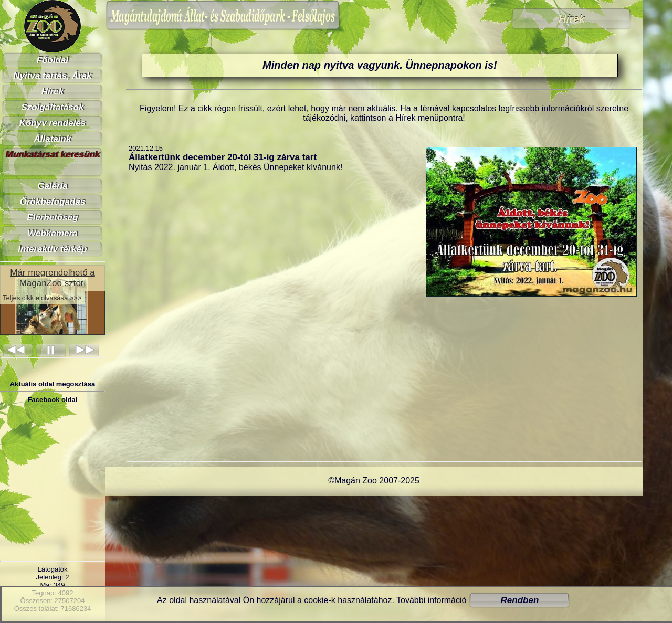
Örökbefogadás (53, 202)
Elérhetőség (52, 218)
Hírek (53, 92)
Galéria (52, 186)
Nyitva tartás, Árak (52, 76)
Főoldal (52, 60)
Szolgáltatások (52, 107)
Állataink (53, 139)
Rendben (520, 600)
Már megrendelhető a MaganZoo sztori (52, 278)
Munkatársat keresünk (52, 155)
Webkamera (52, 233)
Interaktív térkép (52, 249)
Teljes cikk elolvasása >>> (42, 298)
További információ (431, 600)
